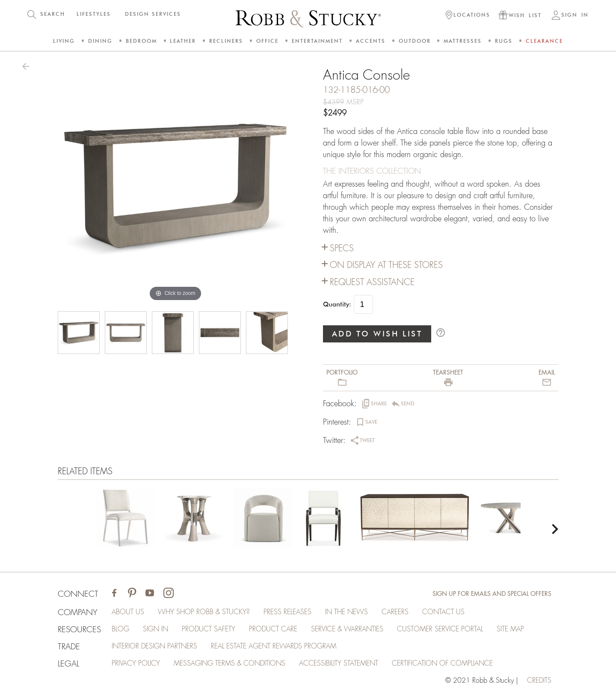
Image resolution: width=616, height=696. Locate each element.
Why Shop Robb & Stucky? (204, 612)
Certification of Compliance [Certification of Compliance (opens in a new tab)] (442, 663)
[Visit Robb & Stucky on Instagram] (169, 594)
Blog (120, 629)
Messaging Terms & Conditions (230, 663)
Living (64, 41)
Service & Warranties (347, 629)
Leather (183, 41)
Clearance (544, 41)
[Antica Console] (125, 520)
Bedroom (141, 41)
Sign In (155, 629)
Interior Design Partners (154, 646)
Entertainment (317, 41)
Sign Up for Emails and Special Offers (492, 594)
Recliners (226, 41)
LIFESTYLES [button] (94, 14)
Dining (100, 41)
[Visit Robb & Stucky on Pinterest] (132, 594)
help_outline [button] (441, 333)
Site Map (510, 629)
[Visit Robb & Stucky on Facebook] (114, 594)
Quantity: (337, 304)
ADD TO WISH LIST (377, 334)
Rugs (504, 41)
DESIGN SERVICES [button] (153, 14)
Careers (395, 612)
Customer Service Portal (440, 629)
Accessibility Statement (339, 663)
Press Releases (287, 612)
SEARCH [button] (53, 14)
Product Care (273, 629)
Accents (371, 41)
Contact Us (443, 612)
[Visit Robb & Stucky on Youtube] (150, 594)
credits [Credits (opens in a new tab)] (539, 681)
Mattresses (463, 41)
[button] (468, 16)
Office (267, 41)
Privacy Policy (136, 663)
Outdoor (415, 41)
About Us (128, 612)
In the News (346, 612)
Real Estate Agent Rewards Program (274, 646)
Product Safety (209, 629)
